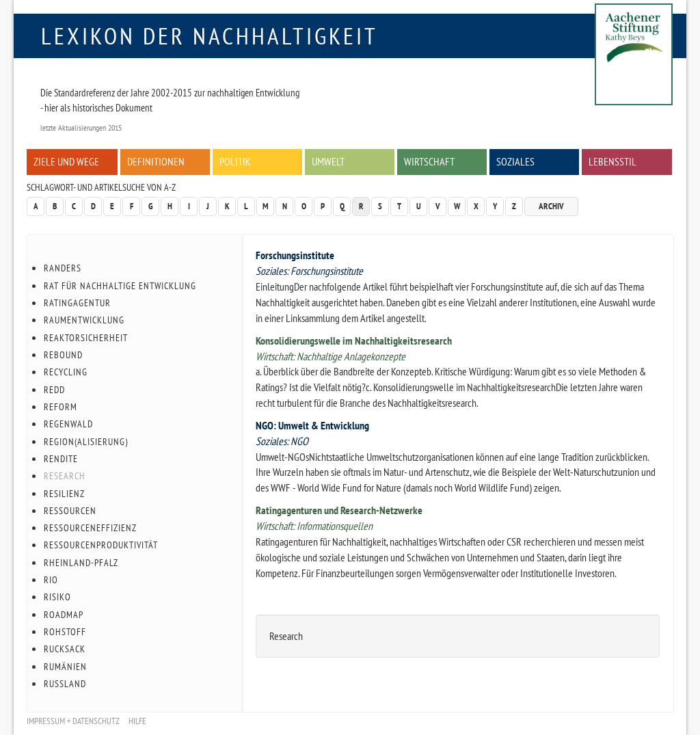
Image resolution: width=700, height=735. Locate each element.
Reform (60, 407)
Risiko (57, 597)
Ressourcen (70, 511)
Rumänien (65, 667)
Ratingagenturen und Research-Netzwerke (339, 510)
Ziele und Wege (66, 161)
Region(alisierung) (86, 442)
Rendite (61, 459)
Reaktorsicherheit (86, 338)
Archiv (551, 206)
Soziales (515, 161)
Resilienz (64, 494)
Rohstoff (65, 632)
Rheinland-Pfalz (81, 563)
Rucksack (65, 649)
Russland (65, 684)
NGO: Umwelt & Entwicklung (312, 425)
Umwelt (328, 161)
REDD (54, 390)
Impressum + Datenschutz (73, 721)
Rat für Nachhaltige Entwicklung (120, 286)
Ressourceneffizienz (90, 528)
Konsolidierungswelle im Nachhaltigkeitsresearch (354, 340)
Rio (51, 580)
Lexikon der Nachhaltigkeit (210, 36)
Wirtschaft (429, 161)
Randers (63, 268)
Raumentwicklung (84, 320)
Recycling (66, 372)
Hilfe (137, 721)
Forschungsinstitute (295, 255)
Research (65, 476)
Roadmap (64, 615)
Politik (235, 161)
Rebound (63, 355)
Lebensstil (612, 161)
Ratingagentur (77, 303)
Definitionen (156, 161)
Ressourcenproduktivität (101, 545)
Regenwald (68, 424)
